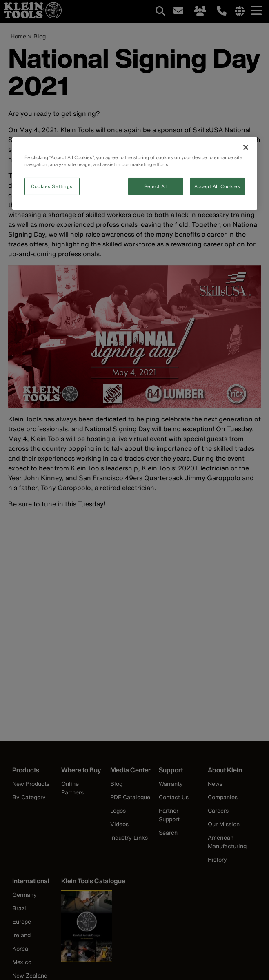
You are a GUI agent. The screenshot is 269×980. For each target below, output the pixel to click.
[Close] (246, 147)
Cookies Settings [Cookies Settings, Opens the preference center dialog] (52, 186)
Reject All (156, 186)
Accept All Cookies (217, 186)
